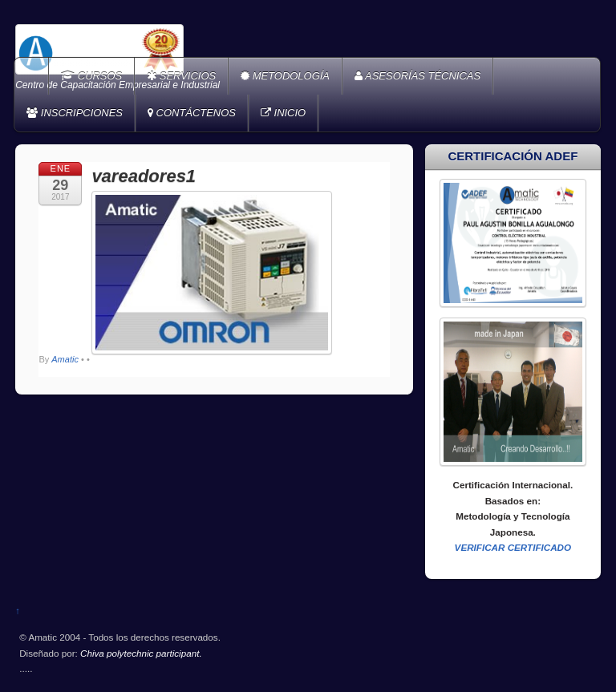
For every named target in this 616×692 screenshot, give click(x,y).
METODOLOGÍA (285, 76)
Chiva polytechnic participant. (141, 653)
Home (33, 76)
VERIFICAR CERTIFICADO (513, 547)
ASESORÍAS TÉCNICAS (417, 76)
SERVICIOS (181, 76)
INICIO (283, 113)
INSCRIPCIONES (75, 113)
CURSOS (91, 76)
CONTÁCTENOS (192, 113)
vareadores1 (144, 176)
